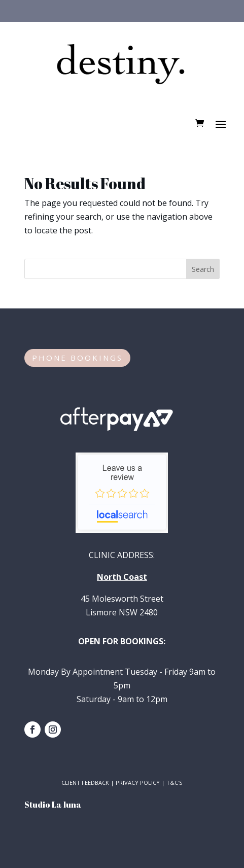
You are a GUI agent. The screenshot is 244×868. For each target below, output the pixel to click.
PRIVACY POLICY (138, 783)
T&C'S (174, 783)
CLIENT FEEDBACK (85, 783)
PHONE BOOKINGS (77, 358)
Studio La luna (53, 805)
